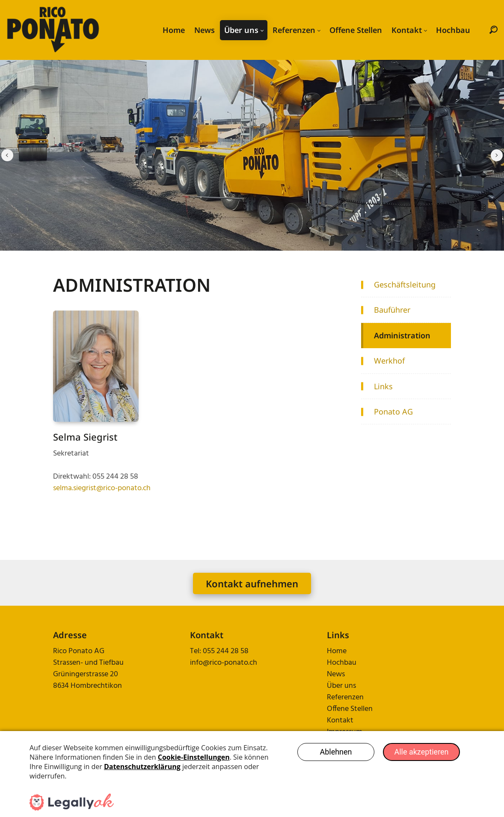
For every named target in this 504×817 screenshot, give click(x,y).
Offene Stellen (350, 709)
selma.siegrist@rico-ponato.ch (102, 488)
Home (337, 651)
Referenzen (345, 697)
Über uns (341, 686)
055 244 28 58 (226, 651)
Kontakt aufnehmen (252, 583)
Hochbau (342, 663)
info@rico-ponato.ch (224, 663)
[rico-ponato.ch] (53, 30)
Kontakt (340, 721)
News (336, 674)
